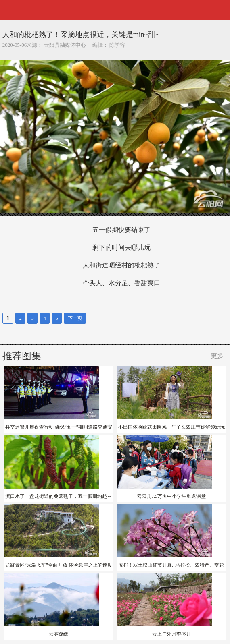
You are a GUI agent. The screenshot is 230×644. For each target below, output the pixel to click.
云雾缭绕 (59, 634)
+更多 (215, 356)
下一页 (75, 318)
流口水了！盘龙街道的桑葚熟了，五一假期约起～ (59, 496)
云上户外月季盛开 (171, 634)
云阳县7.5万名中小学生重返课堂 (171, 496)
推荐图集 (22, 356)
